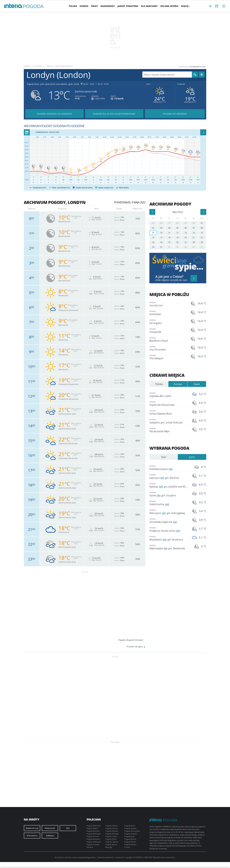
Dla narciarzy (149, 6)
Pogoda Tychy (111, 839)
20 (186, 237)
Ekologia (109, 847)
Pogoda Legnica (112, 842)
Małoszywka (169, 547)
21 (194, 237)
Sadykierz (169, 421)
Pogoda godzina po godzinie (54, 114)
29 (186, 223)
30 (194, 223)
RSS (68, 828)
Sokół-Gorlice (169, 503)
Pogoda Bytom (111, 844)
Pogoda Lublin (111, 836)
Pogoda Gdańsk (112, 826)
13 (186, 233)
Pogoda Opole (130, 842)
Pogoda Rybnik (130, 839)
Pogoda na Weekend (175, 114)
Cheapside (169, 330)
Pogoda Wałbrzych (94, 842)
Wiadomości (108, 6)
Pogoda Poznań (93, 836)
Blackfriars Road (169, 339)
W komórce (32, 836)
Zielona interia (169, 6)
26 (161, 223)
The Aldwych (169, 357)
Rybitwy (169, 485)
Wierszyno (169, 512)
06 (186, 228)
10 (161, 233)
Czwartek (181, 84)
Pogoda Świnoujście (132, 831)
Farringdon (169, 322)
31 (161, 247)
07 (194, 228)
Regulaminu (91, 857)
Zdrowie (90, 847)
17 (161, 237)
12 (177, 233)
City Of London (169, 348)
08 (202, 228)
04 (169, 228)
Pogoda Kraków (131, 834)
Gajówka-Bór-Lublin (169, 395)
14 (194, 233)
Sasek (169, 494)
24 (161, 242)
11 (169, 233)
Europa (84, 6)
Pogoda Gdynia (130, 828)
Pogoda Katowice (93, 839)
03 (161, 228)
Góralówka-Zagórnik (169, 520)
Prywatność (119, 857)
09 (153, 233)
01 (202, 223)
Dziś (164, 457)
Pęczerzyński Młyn (169, 430)
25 (153, 223)
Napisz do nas (32, 828)
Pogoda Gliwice (130, 844)
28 (177, 223)
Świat (94, 6)
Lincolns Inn (169, 304)
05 (177, 228)
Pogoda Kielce (130, 826)
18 (169, 237)
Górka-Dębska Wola (169, 412)
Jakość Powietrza (128, 6)
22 (202, 237)
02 (153, 228)
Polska (73, 6)
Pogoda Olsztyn (112, 828)
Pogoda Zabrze (92, 828)
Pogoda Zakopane (94, 826)
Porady (127, 847)
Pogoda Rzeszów (93, 831)
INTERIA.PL (139, 857)
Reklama (50, 836)
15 (202, 233)
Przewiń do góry (135, 647)
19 (177, 237)
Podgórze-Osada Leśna (169, 529)
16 (153, 237)
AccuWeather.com (198, 67)
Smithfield (169, 313)
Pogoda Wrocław (112, 834)
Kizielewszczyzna (169, 468)
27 (169, 223)
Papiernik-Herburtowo (169, 403)
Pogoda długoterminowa (130, 640)
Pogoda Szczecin (112, 831)
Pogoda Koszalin (93, 844)
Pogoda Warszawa (94, 834)
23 (153, 242)
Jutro (148, 84)
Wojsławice (169, 538)
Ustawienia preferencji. (106, 857)
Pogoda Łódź (130, 836)
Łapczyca (169, 476)
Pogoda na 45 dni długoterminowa (114, 114)
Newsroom (50, 828)
